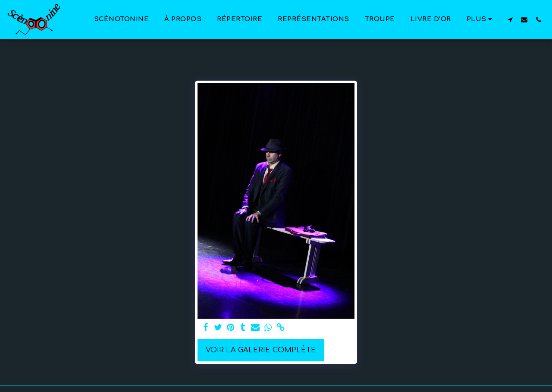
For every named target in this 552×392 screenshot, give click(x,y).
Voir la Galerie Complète (261, 350)
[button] (510, 19)
